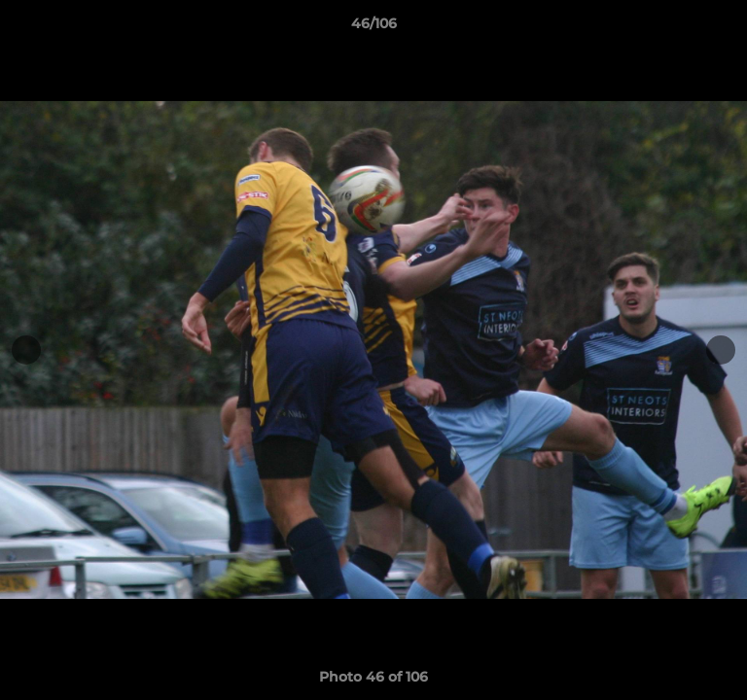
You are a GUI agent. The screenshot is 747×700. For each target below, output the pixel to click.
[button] (724, 28)
